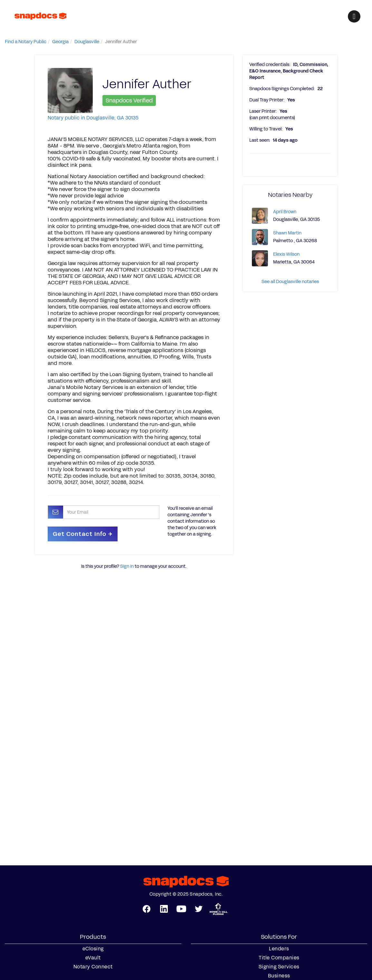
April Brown (285, 212)
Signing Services (279, 967)
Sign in (127, 566)
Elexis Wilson (286, 254)
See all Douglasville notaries (290, 282)
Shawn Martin (287, 233)
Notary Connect (93, 967)
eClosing (93, 949)
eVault (93, 958)
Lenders (279, 949)
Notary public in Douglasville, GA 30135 (93, 118)
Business (279, 976)
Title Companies (279, 958)
